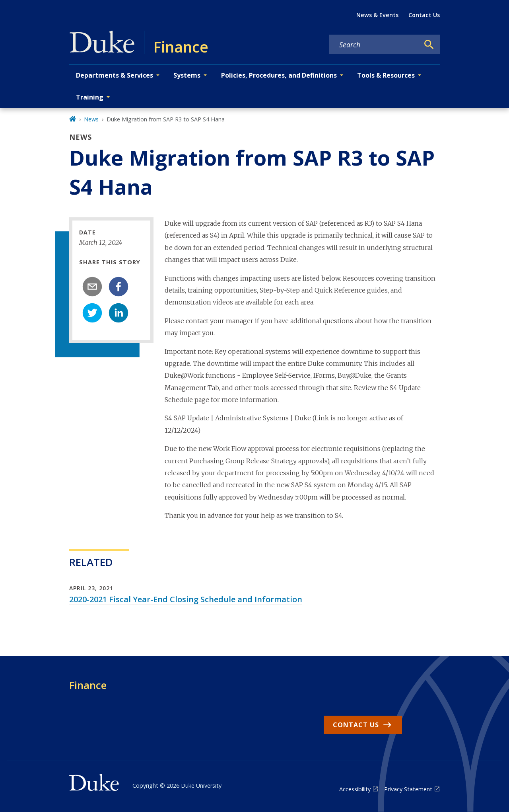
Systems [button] (187, 75)
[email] (92, 287)
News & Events (377, 15)
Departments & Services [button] (115, 75)
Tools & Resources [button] (386, 75)
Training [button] (90, 97)
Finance (88, 685)
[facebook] (119, 287)
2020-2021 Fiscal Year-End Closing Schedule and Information (186, 599)
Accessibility (355, 789)
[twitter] (92, 313)
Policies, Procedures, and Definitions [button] (279, 75)
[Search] (429, 45)
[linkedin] (119, 313)
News (91, 119)
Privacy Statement (408, 789)
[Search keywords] (374, 45)
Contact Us (424, 15)
